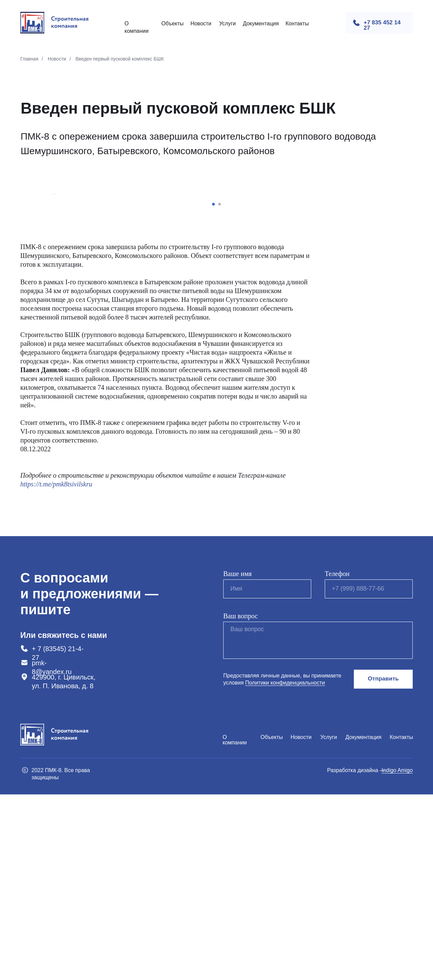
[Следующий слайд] (379, 287)
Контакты (297, 23)
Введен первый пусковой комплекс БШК (120, 59)
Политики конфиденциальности (285, 868)
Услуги (227, 23)
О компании (235, 925)
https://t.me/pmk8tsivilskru (56, 670)
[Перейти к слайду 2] (220, 390)
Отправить (383, 865)
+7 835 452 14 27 (382, 25)
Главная (29, 59)
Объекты (173, 23)
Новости (201, 23)
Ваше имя (237, 759)
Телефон (337, 759)
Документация (261, 23)
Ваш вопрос (241, 802)
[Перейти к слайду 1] (213, 390)
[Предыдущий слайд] (54, 287)
